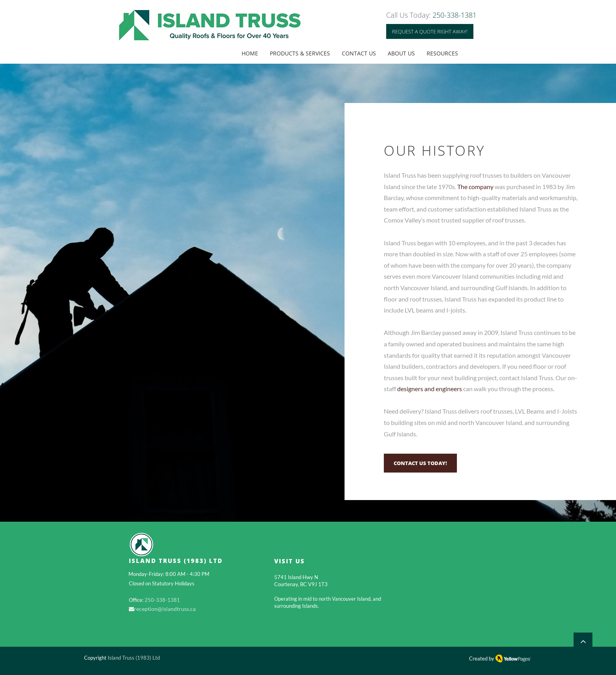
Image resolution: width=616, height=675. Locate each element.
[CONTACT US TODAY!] (420, 463)
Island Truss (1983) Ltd (134, 658)
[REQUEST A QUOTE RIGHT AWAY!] (430, 31)
